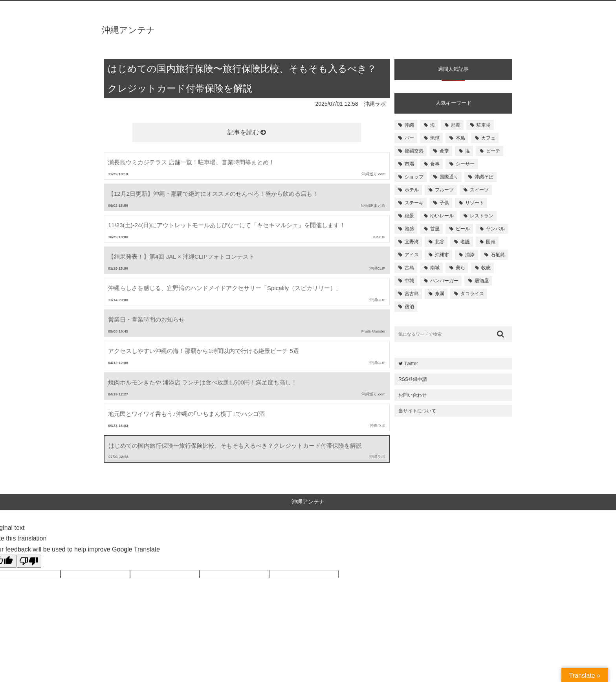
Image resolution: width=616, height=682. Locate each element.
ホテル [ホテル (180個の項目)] (412, 190)
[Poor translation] (29, 561)
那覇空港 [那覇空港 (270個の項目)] (414, 151)
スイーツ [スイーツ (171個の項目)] (479, 190)
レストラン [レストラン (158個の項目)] (482, 216)
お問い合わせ (412, 395)
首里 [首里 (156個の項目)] (435, 229)
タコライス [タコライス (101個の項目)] (472, 294)
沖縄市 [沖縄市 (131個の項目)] (442, 255)
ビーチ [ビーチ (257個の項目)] (493, 151)
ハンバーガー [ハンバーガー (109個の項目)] (444, 281)
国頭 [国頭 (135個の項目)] (491, 242)
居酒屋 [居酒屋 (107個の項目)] (482, 281)
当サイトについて (417, 411)
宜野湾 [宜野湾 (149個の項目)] (412, 242)
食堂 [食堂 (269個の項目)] (444, 151)
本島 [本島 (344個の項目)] (460, 138)
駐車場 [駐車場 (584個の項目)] (484, 125)
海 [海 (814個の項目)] (433, 125)
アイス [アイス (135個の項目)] (412, 255)
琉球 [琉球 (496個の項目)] (435, 138)
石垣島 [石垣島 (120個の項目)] (498, 255)
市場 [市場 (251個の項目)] (409, 164)
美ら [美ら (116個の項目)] (460, 268)
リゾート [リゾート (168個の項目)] (475, 203)
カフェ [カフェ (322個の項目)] (488, 138)
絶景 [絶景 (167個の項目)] (409, 216)
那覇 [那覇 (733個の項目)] (456, 125)
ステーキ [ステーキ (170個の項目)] (414, 203)
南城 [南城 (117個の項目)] (435, 268)
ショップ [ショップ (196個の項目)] (414, 177)
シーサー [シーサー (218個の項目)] (465, 164)
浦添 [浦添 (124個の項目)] (470, 255)
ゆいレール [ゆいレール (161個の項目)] (442, 216)
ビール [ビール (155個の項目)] (463, 229)
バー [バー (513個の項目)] (409, 138)
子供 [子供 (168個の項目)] (444, 203)
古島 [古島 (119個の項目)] (409, 268)
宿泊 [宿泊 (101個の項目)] (409, 307)
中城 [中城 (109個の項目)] (409, 281)
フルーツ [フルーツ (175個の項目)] (444, 190)
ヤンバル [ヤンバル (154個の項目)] (495, 229)
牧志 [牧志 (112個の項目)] (486, 268)
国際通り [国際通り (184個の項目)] (449, 177)
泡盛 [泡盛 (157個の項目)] (409, 229)
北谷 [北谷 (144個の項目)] (440, 242)
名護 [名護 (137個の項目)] (465, 242)
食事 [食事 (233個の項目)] (435, 164)
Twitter (408, 364)
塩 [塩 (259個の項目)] (467, 151)
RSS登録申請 (413, 379)
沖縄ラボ (375, 104)
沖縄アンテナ (128, 30)
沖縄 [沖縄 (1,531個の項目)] (409, 125)
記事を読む (247, 132)
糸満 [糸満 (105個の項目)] (440, 294)
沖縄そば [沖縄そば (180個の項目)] (484, 177)
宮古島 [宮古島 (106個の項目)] (412, 294)
